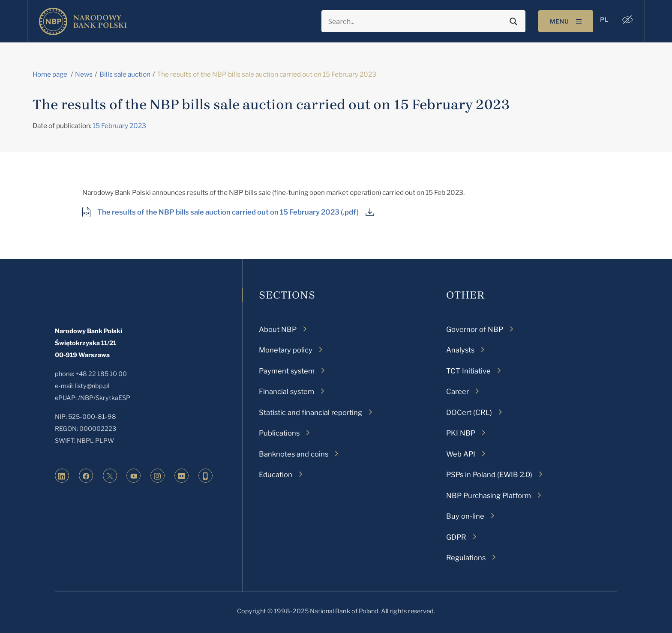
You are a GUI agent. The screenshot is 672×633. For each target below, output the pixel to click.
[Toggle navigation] (566, 21)
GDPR (456, 537)
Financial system (286, 391)
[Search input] (417, 21)
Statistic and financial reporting (310, 412)
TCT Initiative (468, 371)
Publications (279, 433)
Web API (461, 454)
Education (276, 475)
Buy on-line (465, 516)
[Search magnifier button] (513, 21)
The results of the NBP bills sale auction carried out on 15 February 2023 (218, 212)
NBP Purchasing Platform (489, 496)
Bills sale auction (125, 74)
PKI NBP (461, 433)
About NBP (278, 329)
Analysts (460, 350)
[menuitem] (604, 20)
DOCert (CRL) (469, 412)
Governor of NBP (475, 329)
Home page (50, 74)
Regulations (466, 558)
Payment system (287, 371)
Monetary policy (286, 350)
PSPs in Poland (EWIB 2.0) (489, 475)
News (84, 74)
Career (457, 391)
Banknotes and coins (294, 454)
